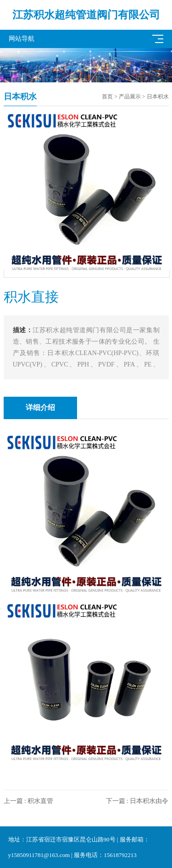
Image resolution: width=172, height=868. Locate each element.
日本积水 (158, 97)
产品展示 (130, 97)
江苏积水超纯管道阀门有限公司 (86, 15)
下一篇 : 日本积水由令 (137, 801)
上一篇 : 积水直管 (29, 801)
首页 (107, 97)
